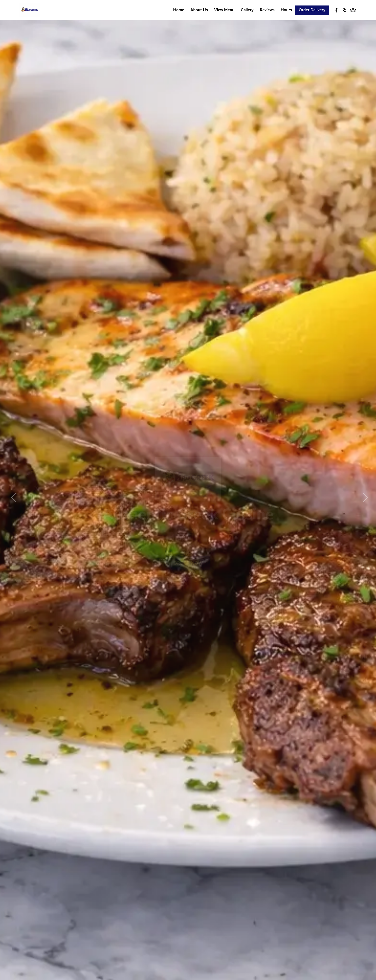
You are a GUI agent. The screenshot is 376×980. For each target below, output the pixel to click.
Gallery (247, 10)
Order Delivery (312, 10)
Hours (286, 10)
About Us (199, 10)
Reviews (267, 10)
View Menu (224, 10)
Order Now (188, 553)
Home (179, 10)
